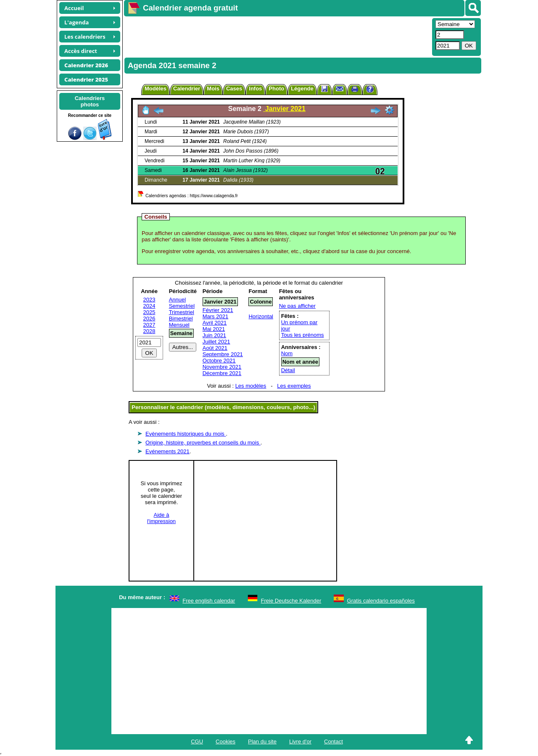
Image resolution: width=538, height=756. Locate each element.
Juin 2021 (214, 335)
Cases (234, 89)
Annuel (177, 300)
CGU (197, 741)
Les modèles (251, 386)
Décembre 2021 (222, 373)
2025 (149, 312)
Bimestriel (181, 319)
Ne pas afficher (297, 306)
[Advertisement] (277, 36)
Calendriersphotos (90, 101)
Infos (255, 89)
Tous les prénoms (303, 335)
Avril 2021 (215, 323)
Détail (288, 370)
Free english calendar (209, 601)
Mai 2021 (214, 329)
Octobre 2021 (219, 361)
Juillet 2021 (216, 342)
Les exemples (294, 386)
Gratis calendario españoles (381, 601)
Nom (287, 353)
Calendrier (187, 89)
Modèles (156, 89)
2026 (149, 319)
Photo (276, 89)
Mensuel (179, 325)
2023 (149, 300)
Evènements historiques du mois (186, 434)
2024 (149, 306)
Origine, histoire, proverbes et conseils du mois (203, 443)
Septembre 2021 (223, 354)
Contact (334, 741)
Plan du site (262, 741)
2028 (149, 331)
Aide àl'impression (161, 518)
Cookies (225, 741)
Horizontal (261, 316)
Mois (213, 89)
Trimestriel (182, 312)
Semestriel (182, 306)
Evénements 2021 (167, 451)
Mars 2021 (215, 316)
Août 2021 (215, 348)
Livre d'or (300, 741)
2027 (149, 325)
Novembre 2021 (222, 367)
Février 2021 (218, 310)
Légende (302, 89)
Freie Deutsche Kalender (291, 601)
